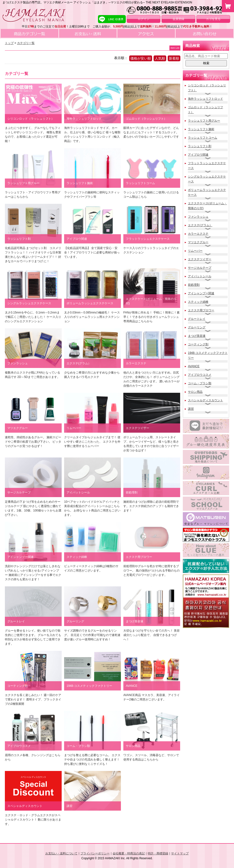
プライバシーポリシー (95, 853)
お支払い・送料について (61, 853)
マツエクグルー (198, 242)
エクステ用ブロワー (201, 310)
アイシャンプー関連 (201, 293)
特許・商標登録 (158, 853)
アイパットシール (200, 276)
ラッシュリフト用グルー (204, 121)
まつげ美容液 (197, 336)
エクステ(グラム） (200, 225)
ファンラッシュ (198, 217)
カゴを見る (213, 19)
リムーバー (195, 251)
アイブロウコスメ (200, 375)
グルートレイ (197, 319)
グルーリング (197, 327)
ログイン (144, 19)
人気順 (160, 58)
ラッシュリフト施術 (201, 129)
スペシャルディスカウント (205, 400)
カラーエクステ (198, 234)
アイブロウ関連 (198, 155)
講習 (191, 409)
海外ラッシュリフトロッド (205, 99)
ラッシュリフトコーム (203, 138)
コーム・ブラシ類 (200, 383)
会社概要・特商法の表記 (129, 853)
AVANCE (194, 366)
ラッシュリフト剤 (200, 146)
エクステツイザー (200, 259)
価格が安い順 (141, 58)
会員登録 (178, 19)
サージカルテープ (200, 268)
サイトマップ (180, 853)
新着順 (174, 58)
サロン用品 (195, 392)
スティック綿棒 (198, 302)
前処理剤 (194, 285)
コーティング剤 (198, 344)
